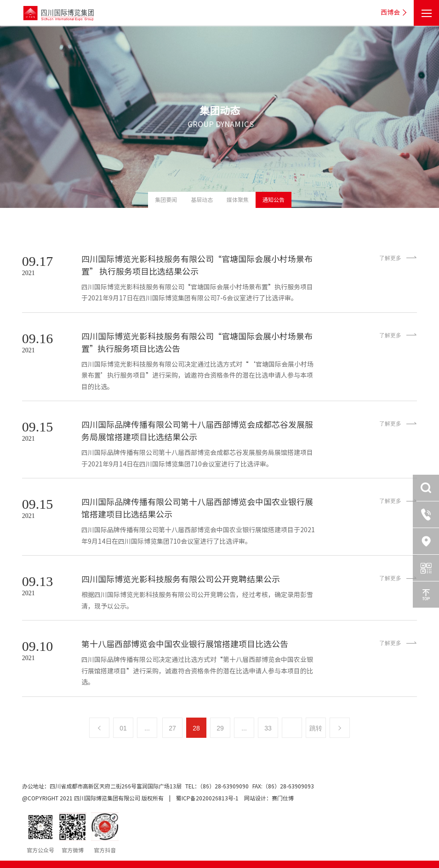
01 (123, 728)
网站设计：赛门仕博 (269, 798)
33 (268, 728)
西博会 (395, 13)
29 (220, 728)
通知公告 (274, 200)
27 (172, 728)
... (147, 728)
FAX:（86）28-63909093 (283, 786)
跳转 (316, 728)
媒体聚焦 (238, 200)
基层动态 (202, 200)
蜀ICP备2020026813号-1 (207, 798)
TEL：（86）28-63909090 (218, 786)
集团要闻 (166, 200)
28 (196, 728)
